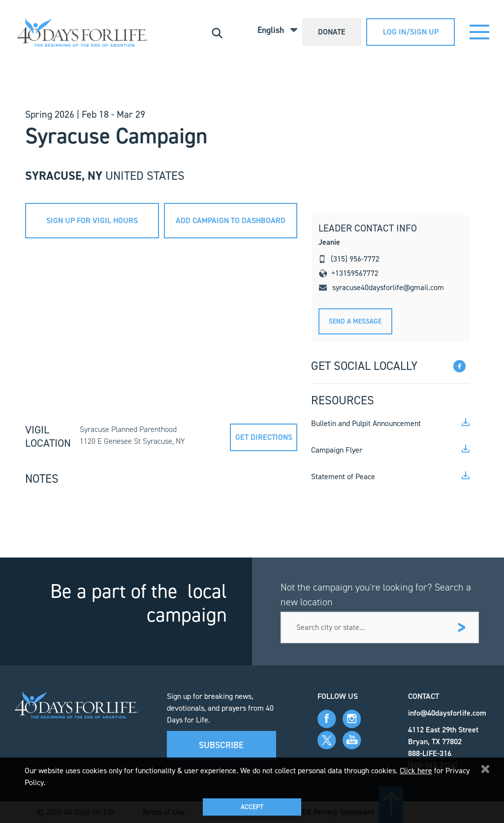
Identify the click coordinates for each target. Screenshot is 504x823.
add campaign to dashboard (231, 220)
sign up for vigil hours (92, 220)
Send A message (355, 321)
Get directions (264, 437)
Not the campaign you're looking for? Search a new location (376, 594)
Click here (416, 771)
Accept (252, 807)
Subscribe (221, 745)
